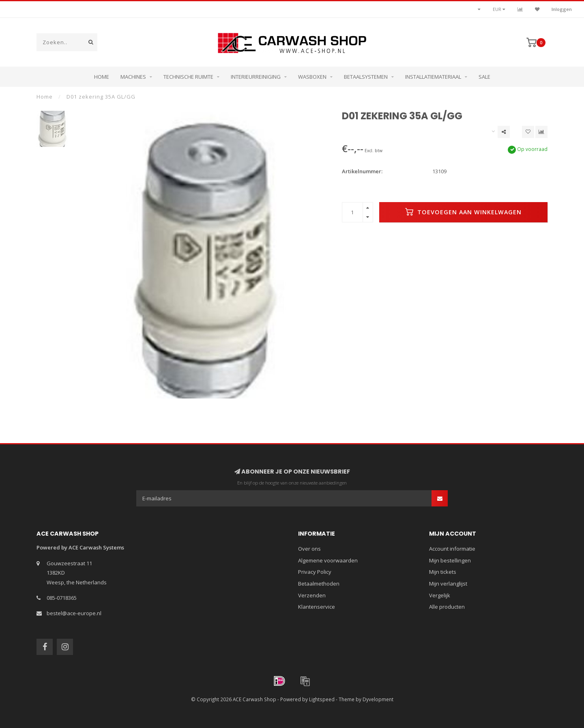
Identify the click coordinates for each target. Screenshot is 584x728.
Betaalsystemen (366, 77)
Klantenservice (317, 607)
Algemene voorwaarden (328, 560)
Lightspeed (322, 699)
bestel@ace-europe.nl (74, 613)
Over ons (309, 549)
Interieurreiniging (256, 77)
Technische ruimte (188, 77)
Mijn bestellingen (450, 560)
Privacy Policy (315, 572)
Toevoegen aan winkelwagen (463, 212)
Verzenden (312, 595)
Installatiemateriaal (433, 77)
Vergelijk (440, 595)
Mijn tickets (443, 572)
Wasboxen (312, 77)
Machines (133, 77)
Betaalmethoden (319, 584)
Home (102, 77)
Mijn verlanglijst (448, 584)
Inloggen (562, 9)
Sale (484, 77)
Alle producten (447, 607)
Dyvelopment (378, 699)
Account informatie (452, 549)
